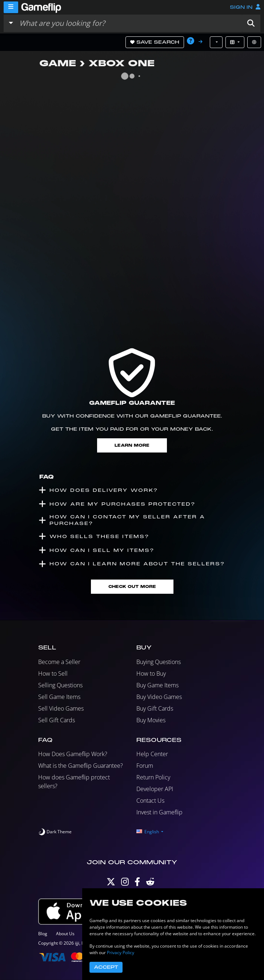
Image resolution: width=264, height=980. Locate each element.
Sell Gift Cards (57, 720)
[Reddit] (150, 883)
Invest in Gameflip (159, 812)
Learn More (132, 445)
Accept (106, 967)
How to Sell (53, 673)
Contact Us (150, 801)
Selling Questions (60, 685)
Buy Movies (151, 720)
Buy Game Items (157, 685)
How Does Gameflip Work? (73, 754)
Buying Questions (159, 662)
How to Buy (151, 673)
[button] (251, 23)
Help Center (152, 754)
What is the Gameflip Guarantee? (81, 766)
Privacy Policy (121, 953)
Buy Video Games (159, 697)
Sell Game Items (59, 697)
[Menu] (11, 7)
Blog (43, 934)
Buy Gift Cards (155, 708)
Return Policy (153, 777)
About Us (65, 934)
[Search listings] (129, 23)
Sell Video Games (61, 708)
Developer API (155, 789)
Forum (145, 766)
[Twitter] (111, 883)
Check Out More (132, 587)
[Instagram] (125, 883)
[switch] (55, 832)
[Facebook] (137, 883)
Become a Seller (59, 662)
